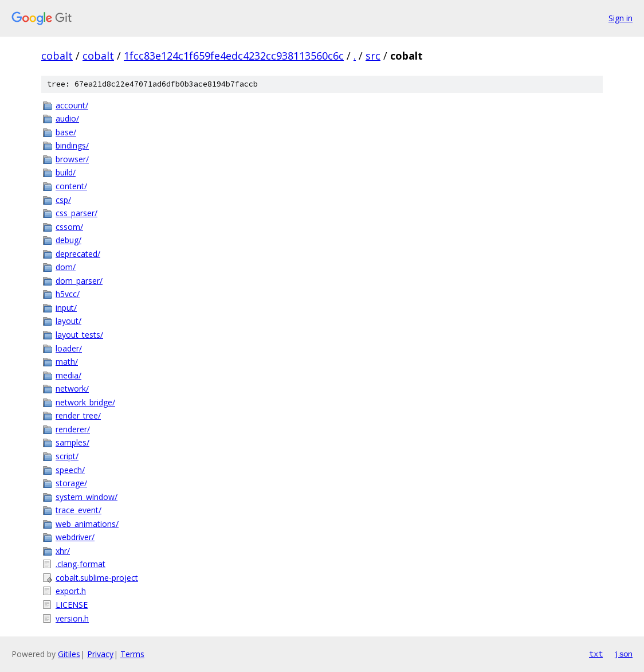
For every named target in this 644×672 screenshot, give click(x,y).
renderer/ (73, 429)
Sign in (621, 18)
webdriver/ (75, 537)
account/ (72, 105)
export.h (71, 591)
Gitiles (69, 654)
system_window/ (87, 497)
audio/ (67, 118)
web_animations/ (87, 524)
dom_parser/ (79, 281)
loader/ (69, 348)
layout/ (68, 321)
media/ (68, 375)
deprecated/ (78, 254)
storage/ (71, 483)
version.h (72, 618)
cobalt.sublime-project (97, 578)
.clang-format (80, 564)
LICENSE (72, 605)
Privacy (100, 654)
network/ (72, 388)
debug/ (68, 240)
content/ (71, 186)
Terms (132, 654)
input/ (66, 308)
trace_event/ (78, 510)
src (373, 56)
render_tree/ (78, 415)
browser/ (72, 159)
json (623, 654)
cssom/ (69, 227)
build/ (66, 172)
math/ (67, 362)
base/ (66, 132)
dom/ (66, 267)
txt (596, 654)
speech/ (70, 470)
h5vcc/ (68, 294)
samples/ (72, 442)
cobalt (57, 56)
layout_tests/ (79, 335)
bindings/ (72, 145)
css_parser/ (76, 213)
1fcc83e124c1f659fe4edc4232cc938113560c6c (234, 56)
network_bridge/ (85, 402)
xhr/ (63, 551)
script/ (67, 456)
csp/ (63, 200)
